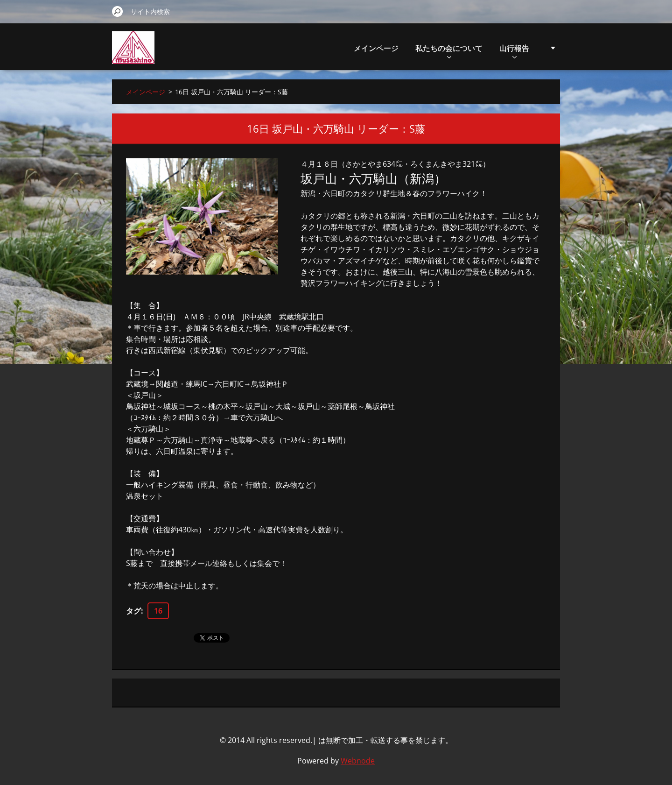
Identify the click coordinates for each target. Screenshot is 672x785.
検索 (118, 11)
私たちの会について (449, 51)
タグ (133, 611)
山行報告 (514, 51)
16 (158, 611)
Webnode (358, 761)
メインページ (376, 48)
